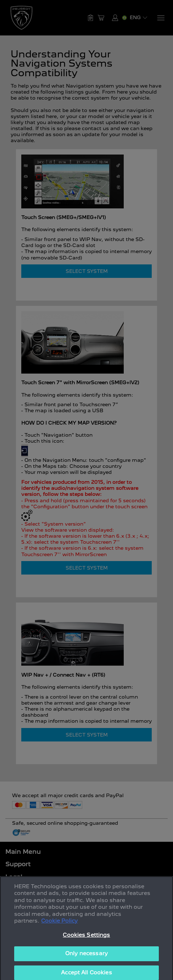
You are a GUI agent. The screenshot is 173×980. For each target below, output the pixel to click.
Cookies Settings (86, 941)
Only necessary (86, 959)
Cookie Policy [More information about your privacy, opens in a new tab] (59, 927)
